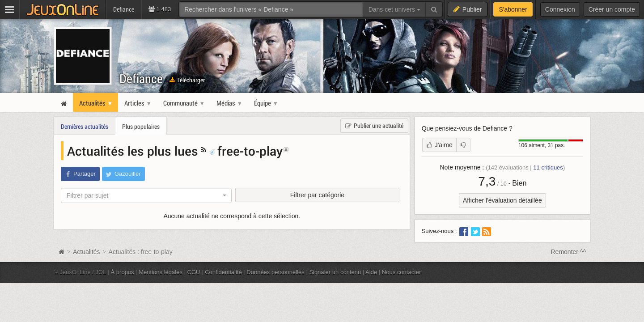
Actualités (87, 252)
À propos (123, 272)
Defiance (141, 78)
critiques (548, 167)
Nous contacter (402, 272)
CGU (194, 272)
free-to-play (246, 151)
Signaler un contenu (335, 272)
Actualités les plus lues (134, 151)
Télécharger (187, 80)
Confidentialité (223, 272)
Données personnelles (275, 272)
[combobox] (146, 195)
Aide (371, 272)
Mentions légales (161, 272)
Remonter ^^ (569, 252)
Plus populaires (141, 126)
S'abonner (513, 9)
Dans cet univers (394, 9)
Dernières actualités (85, 126)
